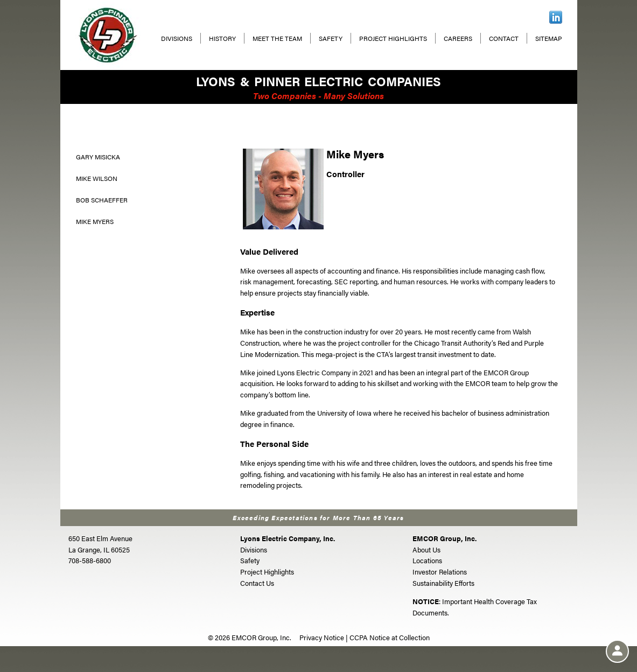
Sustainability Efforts (443, 583)
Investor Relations (440, 572)
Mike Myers (95, 221)
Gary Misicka (98, 157)
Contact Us (257, 583)
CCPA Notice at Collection (390, 637)
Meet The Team (277, 38)
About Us (426, 549)
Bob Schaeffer (102, 200)
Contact (504, 38)
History (222, 38)
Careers (458, 38)
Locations (427, 560)
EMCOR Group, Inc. (444, 538)
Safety (331, 38)
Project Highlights (393, 38)
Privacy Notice (322, 637)
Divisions (177, 38)
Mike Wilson (97, 178)
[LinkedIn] (556, 16)
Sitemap (549, 38)
